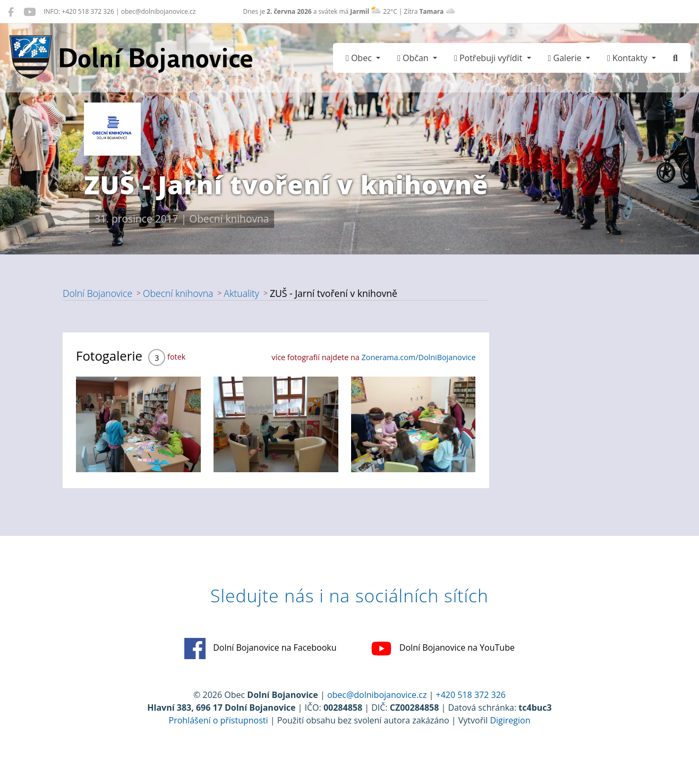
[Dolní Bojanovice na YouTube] (29, 12)
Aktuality (241, 293)
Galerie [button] (566, 58)
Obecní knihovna (178, 293)
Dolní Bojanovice (97, 293)
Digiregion (510, 720)
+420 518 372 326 (471, 695)
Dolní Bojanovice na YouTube (443, 649)
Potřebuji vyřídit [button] (489, 58)
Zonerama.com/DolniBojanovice (419, 357)
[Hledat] (675, 58)
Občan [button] (414, 58)
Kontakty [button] (628, 58)
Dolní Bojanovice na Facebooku (261, 649)
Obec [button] (360, 58)
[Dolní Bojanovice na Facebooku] (11, 12)
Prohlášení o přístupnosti (219, 720)
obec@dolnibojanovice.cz (377, 695)
